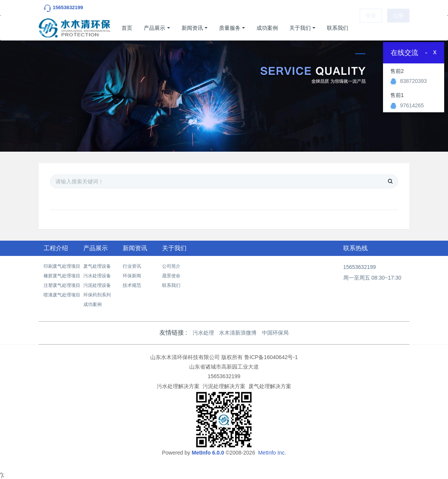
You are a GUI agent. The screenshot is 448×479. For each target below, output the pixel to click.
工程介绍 (56, 248)
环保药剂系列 (97, 295)
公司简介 (171, 266)
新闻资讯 (192, 28)
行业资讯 (132, 266)
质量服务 (230, 28)
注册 (398, 28)
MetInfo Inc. (272, 453)
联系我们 (338, 28)
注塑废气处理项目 (62, 285)
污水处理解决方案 (178, 386)
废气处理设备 (97, 266)
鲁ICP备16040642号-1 (271, 357)
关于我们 (300, 28)
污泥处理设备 (97, 285)
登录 (371, 28)
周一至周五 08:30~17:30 (372, 278)
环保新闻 (132, 276)
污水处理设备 (97, 276)
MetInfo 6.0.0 (208, 453)
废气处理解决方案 (270, 386)
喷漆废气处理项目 (62, 295)
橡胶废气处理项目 (62, 276)
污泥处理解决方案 (224, 386)
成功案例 (267, 28)
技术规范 (132, 285)
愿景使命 (171, 276)
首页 (127, 28)
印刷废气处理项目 (62, 266)
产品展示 (154, 28)
